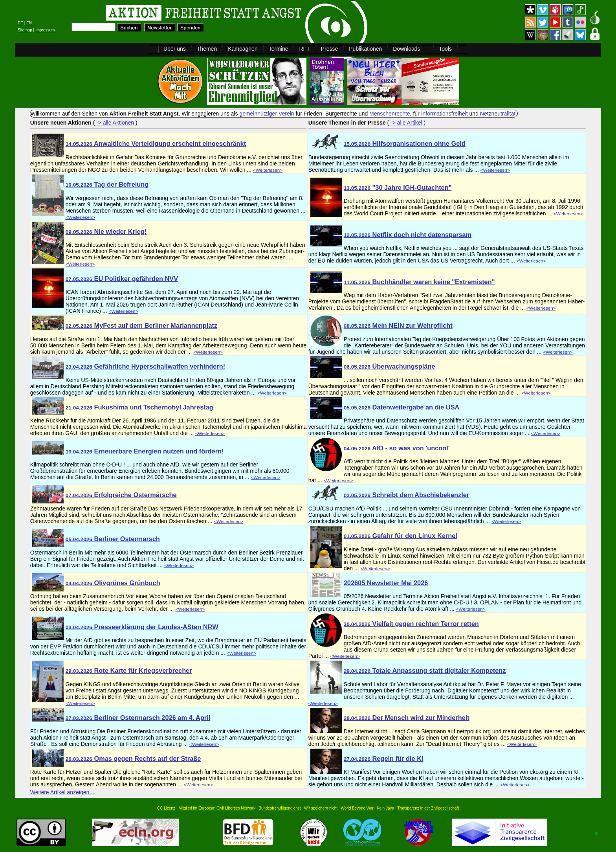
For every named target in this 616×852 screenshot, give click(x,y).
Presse (330, 49)
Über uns (175, 49)
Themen (207, 49)
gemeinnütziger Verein (267, 114)
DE (20, 23)
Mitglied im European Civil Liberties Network (217, 808)
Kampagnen (243, 49)
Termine (279, 49)
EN (29, 23)
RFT (304, 49)
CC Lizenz (166, 808)
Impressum (45, 30)
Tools (445, 49)
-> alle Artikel (405, 123)
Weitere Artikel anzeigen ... (63, 792)
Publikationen (365, 49)
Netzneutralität (498, 114)
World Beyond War (357, 808)
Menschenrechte (390, 114)
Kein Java (385, 808)
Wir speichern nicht (321, 808)
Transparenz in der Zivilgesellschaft (428, 808)
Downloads (406, 49)
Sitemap (25, 30)
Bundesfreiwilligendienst (280, 808)
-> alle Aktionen (114, 123)
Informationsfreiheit (445, 114)
